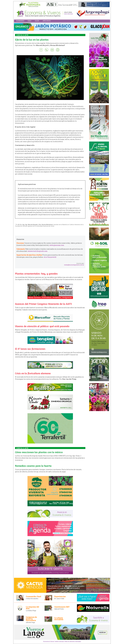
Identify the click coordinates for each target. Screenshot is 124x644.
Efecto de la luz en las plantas (32, 40)
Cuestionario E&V (62, 607)
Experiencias (60, 596)
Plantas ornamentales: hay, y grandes (36, 274)
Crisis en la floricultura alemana (33, 373)
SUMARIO (20, 21)
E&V (30, 21)
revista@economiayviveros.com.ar (74, 265)
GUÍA (37, 21)
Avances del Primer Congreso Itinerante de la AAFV (43, 304)
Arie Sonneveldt (50, 257)
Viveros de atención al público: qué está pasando (42, 326)
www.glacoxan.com (57, 245)
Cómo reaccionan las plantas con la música (39, 452)
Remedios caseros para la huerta (33, 466)
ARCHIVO (47, 21)
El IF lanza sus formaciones (30, 349)
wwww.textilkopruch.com (38, 251)
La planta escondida (59, 619)
